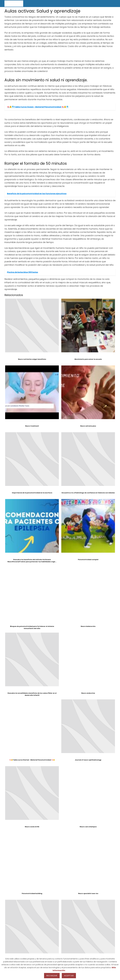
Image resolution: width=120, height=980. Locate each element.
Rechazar (52, 976)
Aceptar (69, 976)
